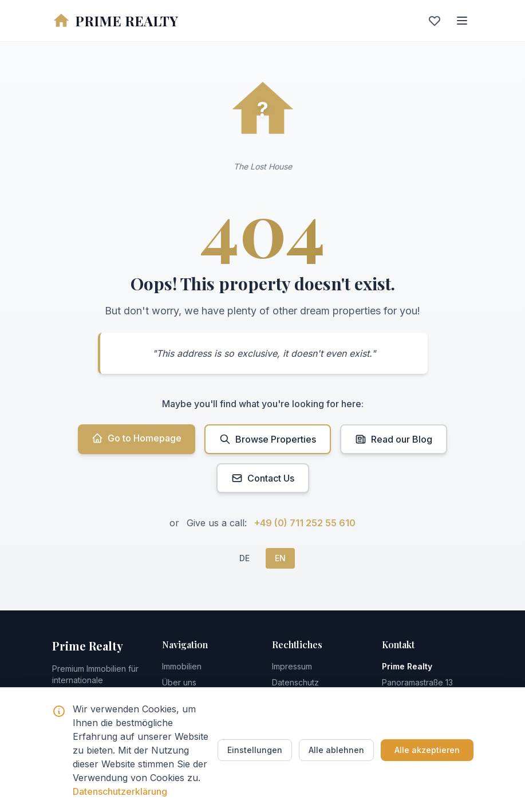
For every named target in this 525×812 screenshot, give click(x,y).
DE (244, 558)
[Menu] (462, 21)
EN (280, 558)
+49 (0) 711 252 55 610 (305, 523)
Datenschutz (295, 682)
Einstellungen (255, 750)
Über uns (179, 682)
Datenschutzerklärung (120, 791)
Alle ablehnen (336, 750)
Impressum (292, 666)
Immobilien (182, 666)
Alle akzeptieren (427, 750)
